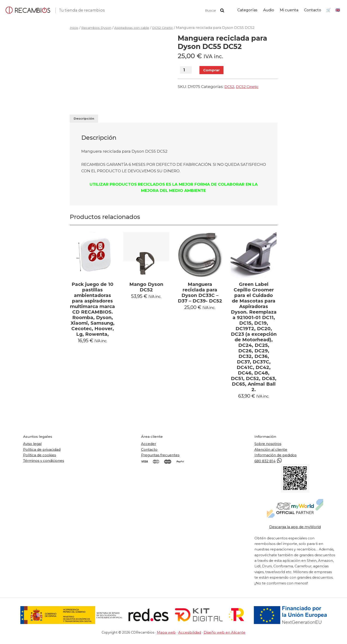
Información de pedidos (275, 458)
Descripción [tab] (86, 119)
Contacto (149, 452)
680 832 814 (268, 464)
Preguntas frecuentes (160, 458)
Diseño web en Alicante (222, 635)
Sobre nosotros (268, 446)
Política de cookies (39, 458)
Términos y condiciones (44, 463)
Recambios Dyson (98, 28)
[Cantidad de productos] (186, 71)
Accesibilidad (191, 635)
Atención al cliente (271, 452)
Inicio (74, 28)
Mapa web (169, 635)
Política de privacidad (42, 452)
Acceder (149, 446)
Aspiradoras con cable (137, 28)
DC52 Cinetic (171, 28)
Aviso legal (32, 446)
